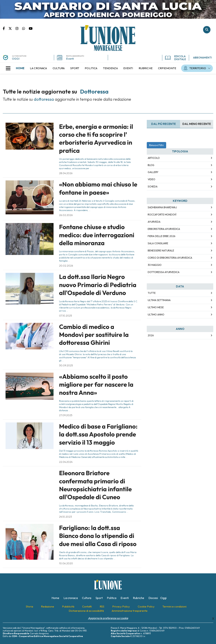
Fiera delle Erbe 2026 (162, 236)
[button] (8, 68)
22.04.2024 (66, 462)
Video (151, 179)
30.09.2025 (66, 365)
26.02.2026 (66, 215)
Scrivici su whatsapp (25, 28)
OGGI (16, 59)
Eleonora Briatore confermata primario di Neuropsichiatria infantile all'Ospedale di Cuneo (95, 485)
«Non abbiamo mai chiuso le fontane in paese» (98, 188)
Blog (151, 165)
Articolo (154, 158)
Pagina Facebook (6, 28)
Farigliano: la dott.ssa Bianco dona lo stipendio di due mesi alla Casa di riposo (98, 536)
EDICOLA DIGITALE (175, 58)
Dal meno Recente (197, 124)
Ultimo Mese (156, 307)
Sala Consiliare (158, 243)
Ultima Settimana (159, 300)
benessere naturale (161, 251)
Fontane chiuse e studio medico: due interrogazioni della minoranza (97, 235)
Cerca (207, 30)
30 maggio (155, 265)
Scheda (153, 187)
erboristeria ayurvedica (164, 229)
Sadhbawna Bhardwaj (162, 207)
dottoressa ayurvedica (164, 272)
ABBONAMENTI (203, 58)
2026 (151, 335)
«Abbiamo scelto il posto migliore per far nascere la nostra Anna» (96, 385)
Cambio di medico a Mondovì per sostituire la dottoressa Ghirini (94, 335)
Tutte (152, 293)
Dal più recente (163, 124)
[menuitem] (20, 68)
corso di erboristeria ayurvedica (170, 258)
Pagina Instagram (19, 28)
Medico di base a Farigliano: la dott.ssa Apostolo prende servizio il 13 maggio (98, 434)
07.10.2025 (66, 316)
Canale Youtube (31, 28)
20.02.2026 (66, 266)
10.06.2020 (66, 563)
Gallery (153, 172)
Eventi (70, 59)
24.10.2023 (65, 517)
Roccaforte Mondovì (162, 215)
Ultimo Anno (156, 315)
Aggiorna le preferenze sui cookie (108, 618)
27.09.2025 (66, 415)
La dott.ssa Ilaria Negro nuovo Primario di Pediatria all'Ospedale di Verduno (98, 285)
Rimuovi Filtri (156, 145)
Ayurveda (154, 222)
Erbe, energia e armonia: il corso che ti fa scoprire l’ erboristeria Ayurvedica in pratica (96, 139)
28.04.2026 (66, 173)
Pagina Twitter (12, 28)
